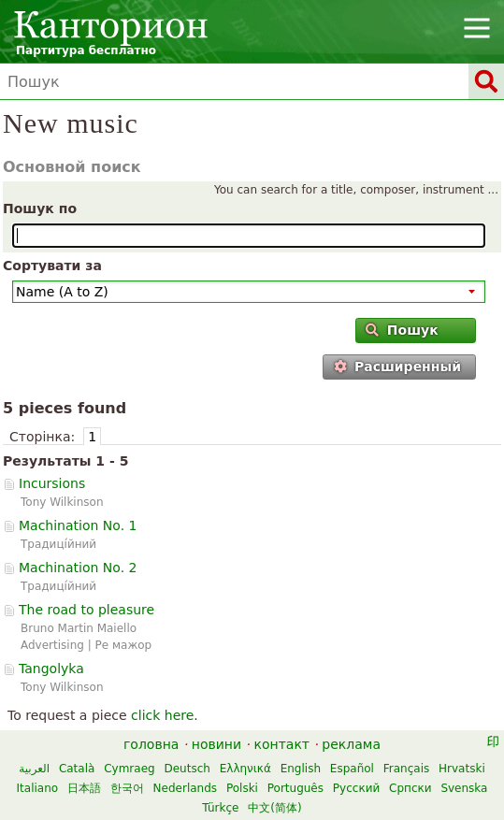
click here (162, 715)
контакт (281, 744)
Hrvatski (462, 769)
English (301, 769)
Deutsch (187, 769)
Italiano (38, 788)
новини (216, 744)
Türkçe (220, 808)
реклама (351, 744)
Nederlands (185, 788)
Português (295, 788)
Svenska (464, 788)
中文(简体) (274, 808)
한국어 (127, 788)
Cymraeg (129, 769)
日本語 (84, 788)
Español (352, 769)
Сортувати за (52, 266)
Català (77, 769)
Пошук (402, 330)
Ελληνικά (245, 769)
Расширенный (397, 367)
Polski (242, 788)
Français (406, 769)
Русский (356, 788)
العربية (34, 769)
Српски (410, 788)
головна (151, 744)
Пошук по (40, 209)
